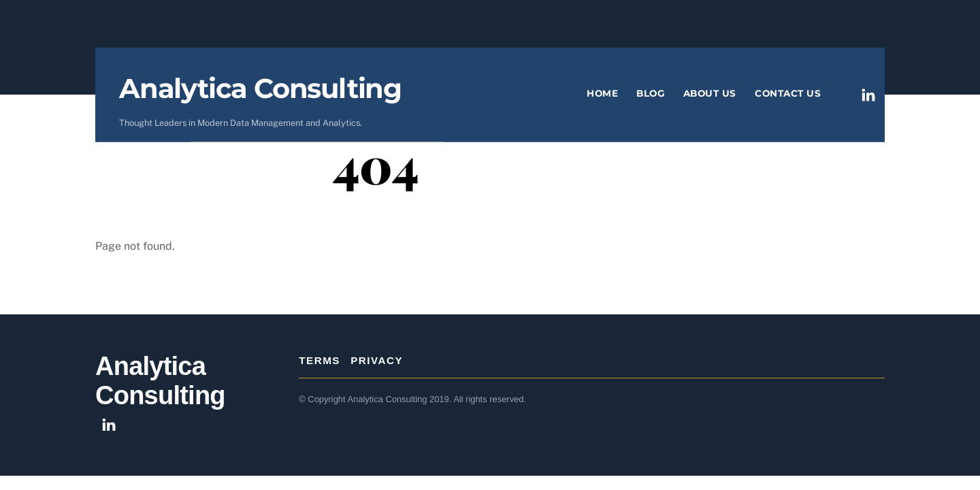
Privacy (377, 360)
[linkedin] (868, 94)
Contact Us (788, 93)
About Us (710, 93)
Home (602, 93)
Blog (650, 93)
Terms (320, 360)
